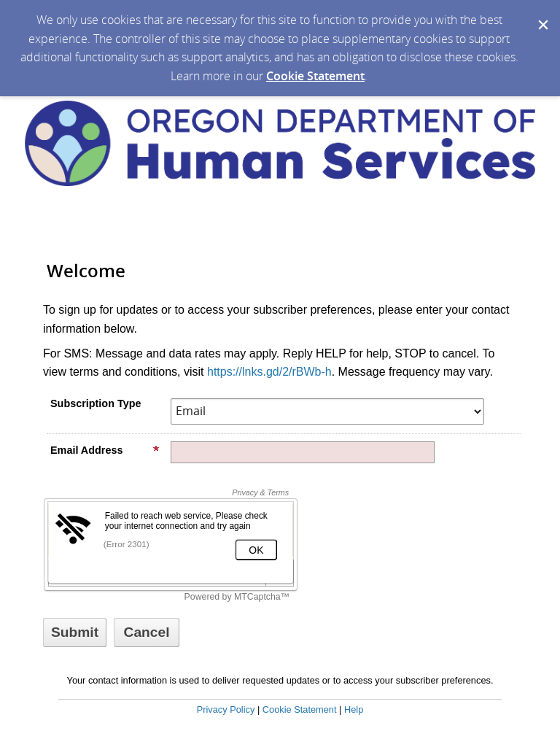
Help (354, 709)
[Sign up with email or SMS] (75, 633)
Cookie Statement (315, 76)
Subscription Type (96, 403)
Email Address (105, 450)
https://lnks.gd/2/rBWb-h (269, 372)
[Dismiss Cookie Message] (542, 14)
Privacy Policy (226, 709)
